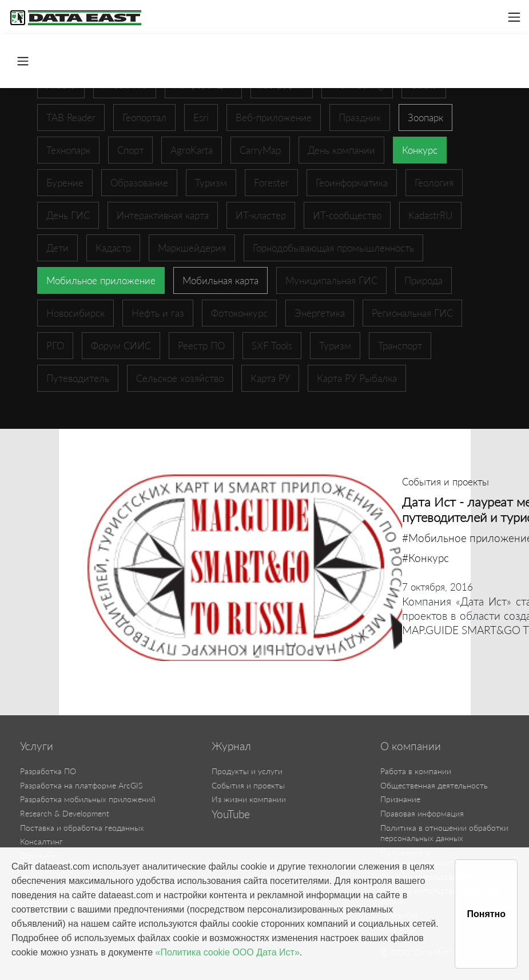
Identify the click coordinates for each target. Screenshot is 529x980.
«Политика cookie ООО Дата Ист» (228, 952)
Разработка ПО (48, 771)
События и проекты (248, 785)
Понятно (486, 914)
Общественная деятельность (434, 785)
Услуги (37, 746)
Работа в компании (416, 771)
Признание (400, 799)
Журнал (231, 746)
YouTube (231, 814)
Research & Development (65, 813)
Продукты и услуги (247, 771)
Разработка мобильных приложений (88, 799)
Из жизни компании (249, 799)
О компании (411, 746)
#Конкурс (425, 558)
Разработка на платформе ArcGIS (81, 785)
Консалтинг (41, 841)
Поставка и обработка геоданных (82, 828)
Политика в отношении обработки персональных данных (444, 833)
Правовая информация (422, 813)
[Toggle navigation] (514, 17)
